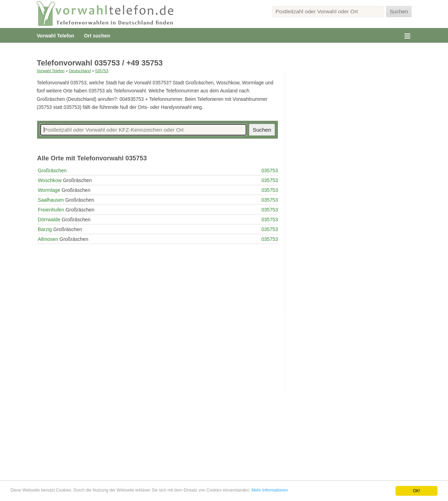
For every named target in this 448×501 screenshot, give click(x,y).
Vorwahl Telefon (55, 36)
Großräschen (52, 171)
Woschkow (50, 180)
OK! (417, 491)
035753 (102, 71)
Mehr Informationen (270, 490)
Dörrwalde (49, 220)
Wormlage (49, 190)
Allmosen (48, 239)
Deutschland (80, 71)
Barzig (45, 229)
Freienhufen (51, 210)
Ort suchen (97, 36)
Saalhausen (51, 200)
